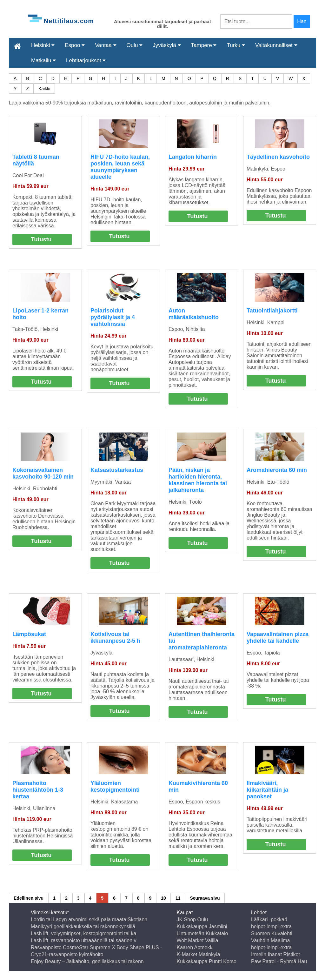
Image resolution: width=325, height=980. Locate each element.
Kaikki (44, 89)
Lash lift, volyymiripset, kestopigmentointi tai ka (84, 933)
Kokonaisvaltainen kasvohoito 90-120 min (43, 473)
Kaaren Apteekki (195, 947)
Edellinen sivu (29, 898)
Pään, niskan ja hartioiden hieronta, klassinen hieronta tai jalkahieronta (198, 480)
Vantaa (106, 45)
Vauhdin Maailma (270, 940)
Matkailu (43, 60)
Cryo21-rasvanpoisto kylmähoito (67, 954)
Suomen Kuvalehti (272, 933)
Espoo (75, 45)
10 (163, 898)
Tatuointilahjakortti (272, 311)
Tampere (204, 45)
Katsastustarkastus (117, 470)
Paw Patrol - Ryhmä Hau (279, 961)
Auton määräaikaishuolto (194, 314)
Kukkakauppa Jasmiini (202, 926)
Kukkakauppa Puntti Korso (206, 961)
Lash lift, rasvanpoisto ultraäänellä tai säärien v (84, 940)
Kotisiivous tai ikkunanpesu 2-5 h (115, 638)
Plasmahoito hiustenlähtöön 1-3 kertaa (38, 790)
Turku (236, 45)
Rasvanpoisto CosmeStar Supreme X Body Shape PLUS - (96, 947)
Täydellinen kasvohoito (278, 157)
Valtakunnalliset (276, 45)
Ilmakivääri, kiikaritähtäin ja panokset (267, 790)
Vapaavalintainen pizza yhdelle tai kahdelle (278, 638)
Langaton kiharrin (193, 157)
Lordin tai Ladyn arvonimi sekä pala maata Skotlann (89, 920)
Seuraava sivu (205, 898)
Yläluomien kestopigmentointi (115, 786)
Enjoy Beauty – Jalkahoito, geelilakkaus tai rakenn (87, 961)
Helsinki (43, 45)
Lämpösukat (29, 634)
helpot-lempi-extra (271, 926)
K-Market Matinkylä (198, 954)
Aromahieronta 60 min (277, 470)
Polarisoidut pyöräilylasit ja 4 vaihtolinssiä (113, 317)
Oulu (135, 45)
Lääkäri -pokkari (269, 920)
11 (178, 898)
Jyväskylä (167, 45)
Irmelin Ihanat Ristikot (275, 954)
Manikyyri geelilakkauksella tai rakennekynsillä (83, 926)
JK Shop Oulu (192, 920)
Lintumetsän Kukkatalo (202, 933)
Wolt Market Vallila (197, 940)
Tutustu (41, 239)
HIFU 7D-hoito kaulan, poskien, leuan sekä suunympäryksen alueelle (120, 167)
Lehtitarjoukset (86, 60)
